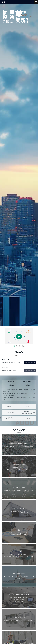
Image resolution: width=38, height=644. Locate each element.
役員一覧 (9, 412)
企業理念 (9, 407)
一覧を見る (18, 356)
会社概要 (27, 407)
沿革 (27, 418)
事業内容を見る (30, 362)
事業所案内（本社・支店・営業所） (27, 412)
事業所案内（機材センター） (9, 418)
